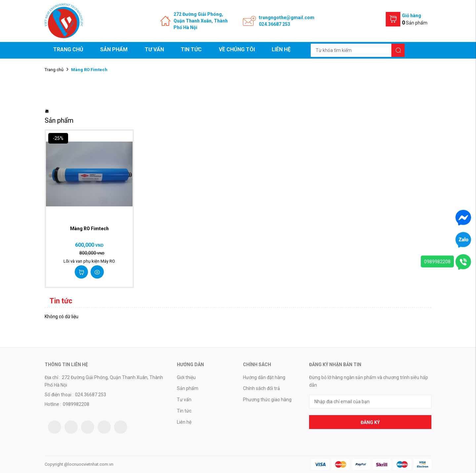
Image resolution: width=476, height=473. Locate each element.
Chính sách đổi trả (261, 388)
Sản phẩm (114, 49)
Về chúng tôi (237, 49)
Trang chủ (68, 49)
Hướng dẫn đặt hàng (264, 377)
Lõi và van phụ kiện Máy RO (89, 261)
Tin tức (191, 49)
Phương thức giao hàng (267, 400)
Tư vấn (154, 49)
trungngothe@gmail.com (287, 18)
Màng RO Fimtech (89, 229)
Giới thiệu (186, 377)
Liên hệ (281, 49)
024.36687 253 (275, 24)
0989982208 (437, 262)
